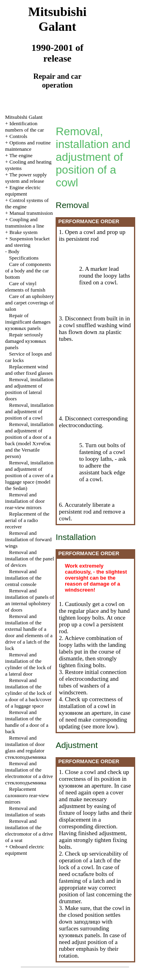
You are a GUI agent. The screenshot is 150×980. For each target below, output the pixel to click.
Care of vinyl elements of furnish (25, 287)
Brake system (23, 232)
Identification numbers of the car (25, 127)
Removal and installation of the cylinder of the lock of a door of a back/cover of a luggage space (28, 693)
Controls (18, 136)
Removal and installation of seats (25, 811)
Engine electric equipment (23, 191)
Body (14, 251)
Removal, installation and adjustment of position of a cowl (29, 411)
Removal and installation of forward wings (28, 539)
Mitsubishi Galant (24, 117)
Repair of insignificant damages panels (28, 322)
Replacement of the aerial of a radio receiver (27, 520)
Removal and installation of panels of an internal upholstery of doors (30, 600)
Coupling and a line (25, 223)
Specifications (24, 258)
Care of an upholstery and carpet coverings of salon (30, 303)
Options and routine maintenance (28, 146)
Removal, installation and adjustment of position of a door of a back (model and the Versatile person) (29, 440)
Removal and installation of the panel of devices (30, 559)
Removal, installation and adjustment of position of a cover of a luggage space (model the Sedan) (29, 475)
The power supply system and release (26, 178)
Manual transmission (31, 213)
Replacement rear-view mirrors (27, 795)
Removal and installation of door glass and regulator (26, 747)
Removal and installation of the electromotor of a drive (29, 773)
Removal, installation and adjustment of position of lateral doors (29, 389)
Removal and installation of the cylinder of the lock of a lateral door (28, 664)
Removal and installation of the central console (23, 578)
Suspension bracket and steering (27, 242)
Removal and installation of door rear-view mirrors (25, 501)
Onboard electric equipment (25, 850)
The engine (21, 155)
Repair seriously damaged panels (26, 341)
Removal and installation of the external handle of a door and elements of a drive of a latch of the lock (29, 632)
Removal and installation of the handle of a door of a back (27, 722)
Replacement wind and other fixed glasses (29, 370)
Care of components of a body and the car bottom (28, 271)
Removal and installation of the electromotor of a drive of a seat (29, 831)
